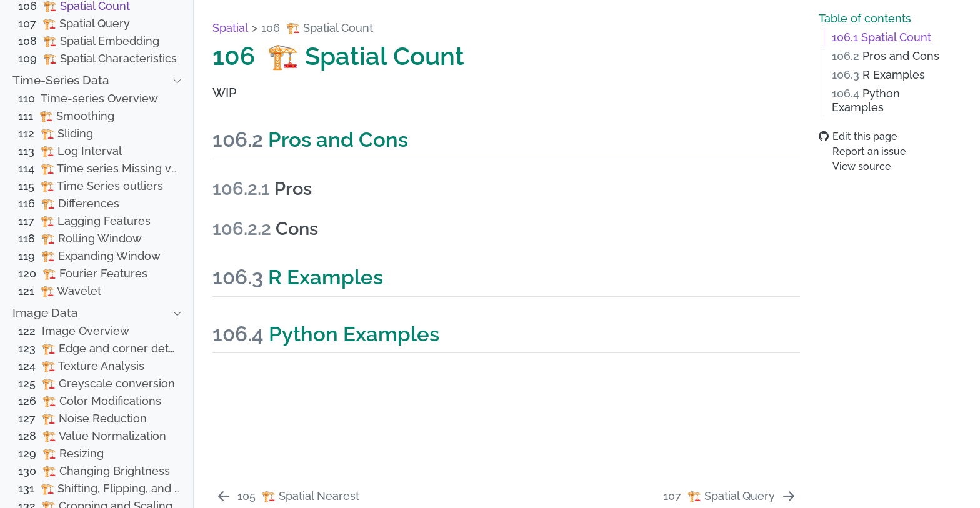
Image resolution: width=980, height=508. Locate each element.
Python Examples (866, 101)
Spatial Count (882, 37)
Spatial (230, 28)
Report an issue (862, 152)
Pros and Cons (886, 56)
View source (855, 167)
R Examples (878, 75)
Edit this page (858, 137)
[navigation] (90, 81)
